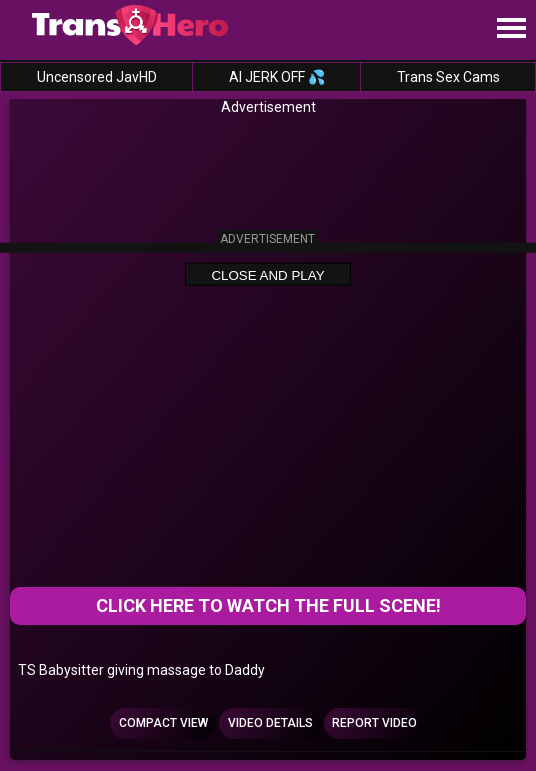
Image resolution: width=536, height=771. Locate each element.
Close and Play (267, 275)
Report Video (374, 723)
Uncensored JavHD (97, 77)
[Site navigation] (511, 29)
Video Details (270, 723)
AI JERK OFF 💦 (277, 77)
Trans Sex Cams (448, 77)
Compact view (163, 723)
